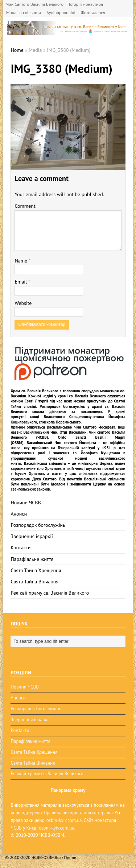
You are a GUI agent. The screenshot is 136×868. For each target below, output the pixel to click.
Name (22, 261)
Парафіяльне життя (32, 559)
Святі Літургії (36, 401)
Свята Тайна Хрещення (36, 570)
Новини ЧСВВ (26, 503)
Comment (25, 206)
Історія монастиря (86, 4)
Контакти (20, 547)
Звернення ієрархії (32, 536)
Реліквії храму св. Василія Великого (50, 593)
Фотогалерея (93, 13)
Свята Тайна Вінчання (34, 582)
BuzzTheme (65, 857)
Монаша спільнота (24, 13)
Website (23, 303)
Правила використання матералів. (78, 813)
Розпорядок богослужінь (38, 525)
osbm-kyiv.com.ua (64, 820)
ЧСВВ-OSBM (52, 835)
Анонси (19, 514)
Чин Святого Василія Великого (35, 4)
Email (21, 282)
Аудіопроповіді (61, 13)
